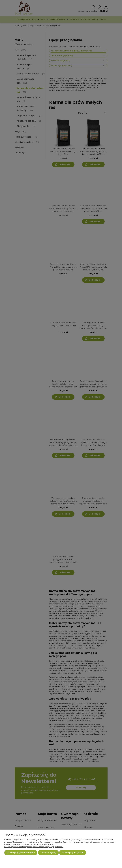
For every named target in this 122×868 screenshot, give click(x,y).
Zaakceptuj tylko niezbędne (21, 853)
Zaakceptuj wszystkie (73, 853)
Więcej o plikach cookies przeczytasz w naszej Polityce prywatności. (34, 847)
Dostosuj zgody (48, 853)
